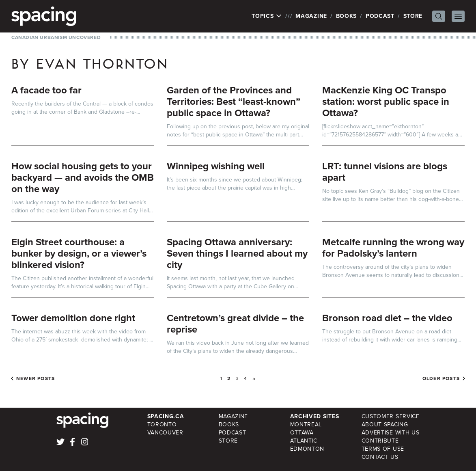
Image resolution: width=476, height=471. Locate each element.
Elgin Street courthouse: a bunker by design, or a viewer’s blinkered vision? (79, 253)
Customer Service (391, 416)
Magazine (311, 16)
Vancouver (165, 433)
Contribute (380, 441)
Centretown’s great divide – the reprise (235, 324)
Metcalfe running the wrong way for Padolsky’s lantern (393, 248)
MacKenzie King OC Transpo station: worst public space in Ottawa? (386, 102)
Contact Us (380, 457)
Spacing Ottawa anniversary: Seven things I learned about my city (237, 253)
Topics (267, 16)
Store (413, 16)
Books (347, 16)
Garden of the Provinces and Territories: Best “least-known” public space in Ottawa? (234, 102)
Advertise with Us (391, 433)
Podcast (380, 16)
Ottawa (302, 433)
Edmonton (307, 449)
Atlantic (304, 441)
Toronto (162, 425)
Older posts (441, 378)
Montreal (306, 425)
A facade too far (46, 90)
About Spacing (385, 425)
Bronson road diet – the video (387, 318)
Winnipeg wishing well (216, 166)
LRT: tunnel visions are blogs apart (385, 172)
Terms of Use (383, 449)
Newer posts (36, 378)
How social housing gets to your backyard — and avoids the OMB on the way (83, 177)
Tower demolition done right (73, 318)
